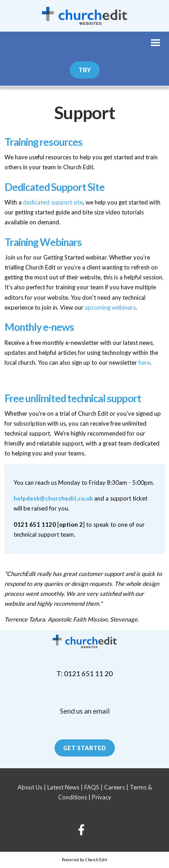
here (144, 362)
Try (84, 70)
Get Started (84, 748)
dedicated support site (53, 202)
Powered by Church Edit (84, 860)
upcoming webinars (110, 307)
